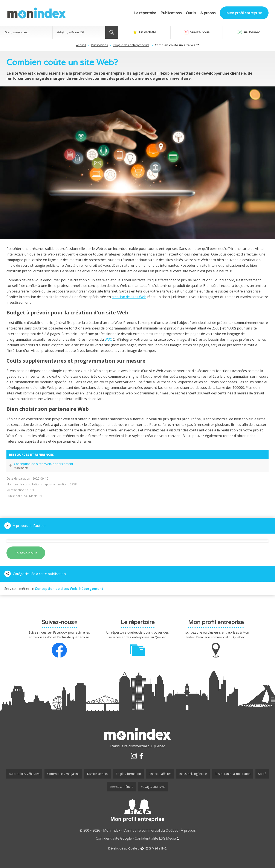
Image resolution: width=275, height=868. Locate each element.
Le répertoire (145, 13)
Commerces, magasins (63, 774)
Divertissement (98, 774)
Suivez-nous (197, 32)
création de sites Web (129, 297)
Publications (171, 13)
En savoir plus (26, 553)
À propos (208, 13)
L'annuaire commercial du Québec (151, 830)
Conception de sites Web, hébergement (44, 464)
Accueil (81, 45)
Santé (262, 774)
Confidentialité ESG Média (155, 838)
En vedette (144, 32)
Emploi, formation (128, 774)
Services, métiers (121, 787)
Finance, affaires (160, 774)
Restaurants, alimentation (233, 774)
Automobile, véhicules (24, 774)
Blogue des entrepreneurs (131, 45)
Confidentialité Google (114, 838)
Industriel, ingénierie (193, 774)
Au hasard (249, 32)
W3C (108, 339)
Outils (191, 13)
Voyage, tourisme (153, 787)
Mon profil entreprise (244, 13)
